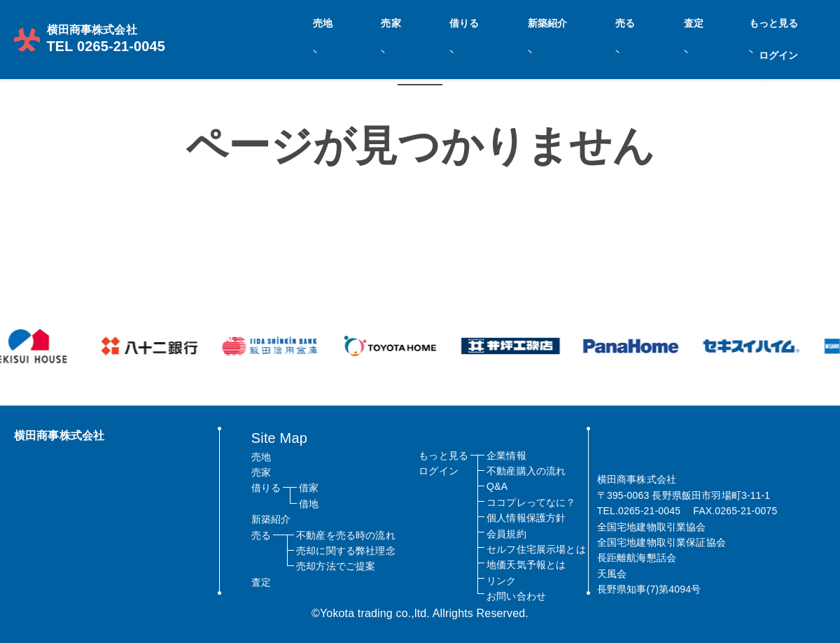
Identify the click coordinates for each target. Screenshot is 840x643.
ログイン (799, 22)
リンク (501, 581)
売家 (510, 22)
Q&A (497, 486)
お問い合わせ (516, 596)
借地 (309, 504)
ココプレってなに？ (531, 502)
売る (652, 22)
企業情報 (506, 455)
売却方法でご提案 (336, 566)
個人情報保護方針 (526, 518)
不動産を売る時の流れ (346, 535)
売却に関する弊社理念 (346, 551)
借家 (309, 488)
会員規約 (506, 534)
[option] (154, 346)
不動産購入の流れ (526, 471)
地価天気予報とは (526, 565)
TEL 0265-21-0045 (95, 28)
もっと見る (737, 22)
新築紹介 (604, 22)
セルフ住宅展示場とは (536, 549)
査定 (689, 22)
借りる (552, 22)
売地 (473, 22)
